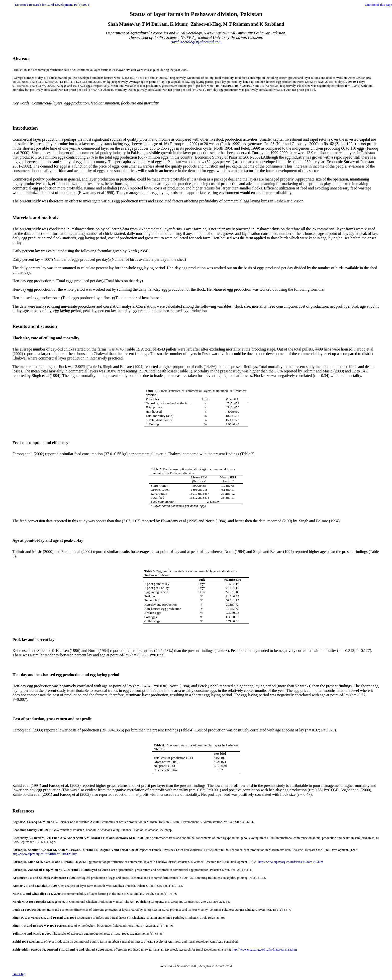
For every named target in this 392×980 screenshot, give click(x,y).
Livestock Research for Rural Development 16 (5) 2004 (52, 5)
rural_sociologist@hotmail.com (196, 42)
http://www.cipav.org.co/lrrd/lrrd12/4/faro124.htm (45, 854)
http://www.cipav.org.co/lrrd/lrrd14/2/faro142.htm (291, 862)
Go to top (19, 974)
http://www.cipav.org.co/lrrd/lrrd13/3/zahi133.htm (264, 949)
